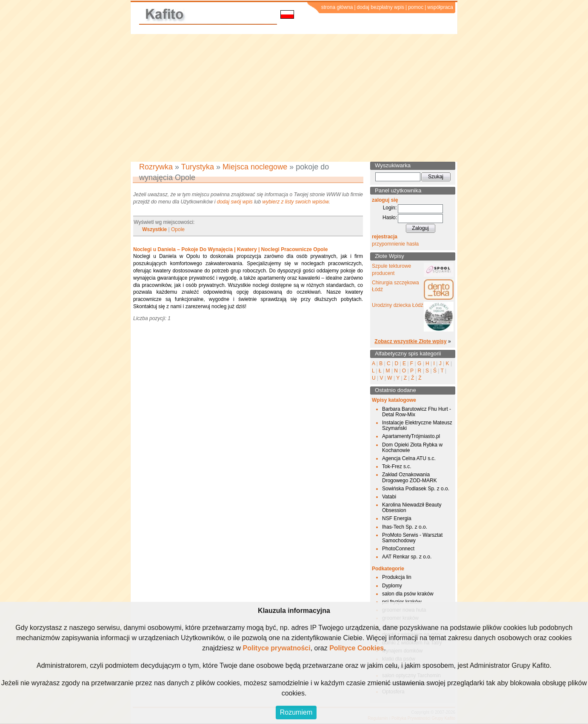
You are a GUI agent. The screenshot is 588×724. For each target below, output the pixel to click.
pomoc (416, 7)
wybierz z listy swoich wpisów (296, 202)
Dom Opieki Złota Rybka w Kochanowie (412, 448)
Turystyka (198, 167)
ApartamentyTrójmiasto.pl (411, 436)
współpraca (440, 7)
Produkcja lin (397, 577)
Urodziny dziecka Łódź (398, 305)
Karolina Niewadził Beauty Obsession (412, 508)
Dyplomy (392, 586)
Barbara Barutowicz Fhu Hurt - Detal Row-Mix (417, 412)
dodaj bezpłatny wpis (381, 7)
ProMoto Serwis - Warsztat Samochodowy (412, 538)
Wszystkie (154, 229)
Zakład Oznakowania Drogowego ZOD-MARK (410, 477)
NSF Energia (397, 518)
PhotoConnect (398, 549)
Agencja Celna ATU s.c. (409, 458)
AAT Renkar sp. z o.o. (407, 557)
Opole (178, 229)
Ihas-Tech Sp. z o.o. (405, 527)
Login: (390, 208)
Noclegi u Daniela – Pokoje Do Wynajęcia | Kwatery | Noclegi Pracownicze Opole (230, 249)
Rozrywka (156, 167)
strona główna (337, 7)
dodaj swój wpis (235, 202)
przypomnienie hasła (395, 244)
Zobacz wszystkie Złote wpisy (410, 341)
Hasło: (390, 217)
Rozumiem (296, 712)
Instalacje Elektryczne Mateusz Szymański (417, 425)
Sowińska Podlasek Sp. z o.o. (416, 489)
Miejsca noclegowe (255, 167)
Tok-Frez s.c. (397, 466)
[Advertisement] (294, 98)
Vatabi (389, 497)
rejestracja (385, 237)
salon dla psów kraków (408, 594)
